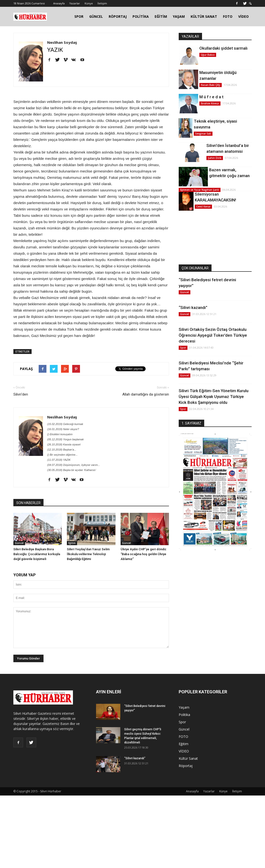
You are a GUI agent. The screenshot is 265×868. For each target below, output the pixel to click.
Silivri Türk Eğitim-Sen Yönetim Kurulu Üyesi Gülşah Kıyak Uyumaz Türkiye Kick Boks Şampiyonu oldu (214, 397)
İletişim (102, 3)
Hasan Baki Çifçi (211, 85)
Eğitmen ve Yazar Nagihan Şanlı (200, 190)
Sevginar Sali (203, 134)
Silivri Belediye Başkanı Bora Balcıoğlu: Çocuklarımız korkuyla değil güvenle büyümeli (37, 554)
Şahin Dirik (215, 158)
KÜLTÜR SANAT (204, 16)
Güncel (19, 543)
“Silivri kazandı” (193, 307)
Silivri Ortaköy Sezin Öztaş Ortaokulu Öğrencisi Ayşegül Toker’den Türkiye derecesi (213, 335)
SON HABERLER (28, 503)
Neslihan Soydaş (62, 42)
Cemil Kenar (203, 207)
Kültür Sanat (188, 758)
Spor (183, 348)
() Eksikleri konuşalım (60, 434)
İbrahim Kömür (210, 103)
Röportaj (186, 766)
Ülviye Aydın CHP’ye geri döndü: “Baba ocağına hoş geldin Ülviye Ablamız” (144, 554)
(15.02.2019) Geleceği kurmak (65, 424)
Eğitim (72, 543)
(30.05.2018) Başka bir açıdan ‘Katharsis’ (72, 470)
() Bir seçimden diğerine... (62, 455)
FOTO (228, 16)
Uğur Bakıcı (208, 55)
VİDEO (243, 16)
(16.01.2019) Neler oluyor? (63, 429)
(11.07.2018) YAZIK (59, 460)
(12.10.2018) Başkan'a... (62, 450)
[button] (250, 4)
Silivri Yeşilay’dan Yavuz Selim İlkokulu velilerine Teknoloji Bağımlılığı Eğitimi (88, 554)
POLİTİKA (141, 16)
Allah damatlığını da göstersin (146, 394)
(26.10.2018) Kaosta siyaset (64, 444)
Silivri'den (21, 394)
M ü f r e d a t (211, 97)
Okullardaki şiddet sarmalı (223, 48)
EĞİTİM (161, 16)
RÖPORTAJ (118, 16)
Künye (89, 3)
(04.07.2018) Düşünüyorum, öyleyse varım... (74, 465)
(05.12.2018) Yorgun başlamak (65, 439)
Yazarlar (75, 3)
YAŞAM (179, 16)
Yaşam (184, 707)
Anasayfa (59, 3)
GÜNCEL (96, 16)
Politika (184, 715)
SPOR (79, 16)
